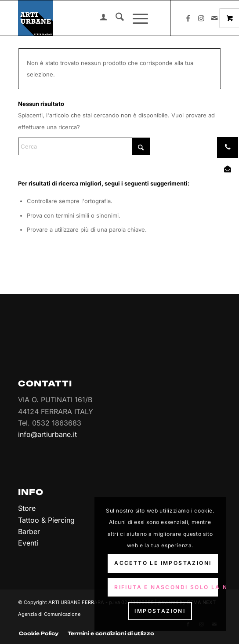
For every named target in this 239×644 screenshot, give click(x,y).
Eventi (28, 543)
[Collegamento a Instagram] (201, 18)
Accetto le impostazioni (163, 563)
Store (27, 508)
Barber (29, 531)
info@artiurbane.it (47, 434)
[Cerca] (115, 18)
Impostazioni (160, 611)
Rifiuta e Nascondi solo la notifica (166, 587)
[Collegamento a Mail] (214, 18)
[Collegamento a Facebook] (188, 18)
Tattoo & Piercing (46, 520)
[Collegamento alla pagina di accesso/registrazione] (99, 18)
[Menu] (136, 18)
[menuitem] (99, 18)
